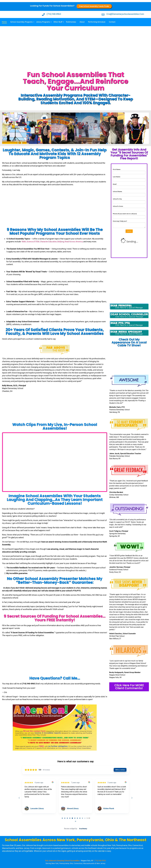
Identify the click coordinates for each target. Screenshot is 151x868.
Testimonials (71, 22)
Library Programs (43, 22)
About (82, 22)
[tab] (62, 818)
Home (4, 22)
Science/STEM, (33, 242)
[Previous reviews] (19, 798)
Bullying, (61, 242)
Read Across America (74, 242)
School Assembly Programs (22, 22)
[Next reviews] (132, 798)
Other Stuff (58, 22)
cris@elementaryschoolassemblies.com (125, 14)
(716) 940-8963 (100, 861)
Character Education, (49, 242)
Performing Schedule (97, 22)
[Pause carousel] (75, 821)
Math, (24, 242)
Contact (112, 22)
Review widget (70, 829)
